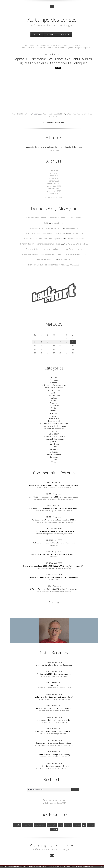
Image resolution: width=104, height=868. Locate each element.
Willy (35, 539)
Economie (54, 403)
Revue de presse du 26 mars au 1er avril (58, 527)
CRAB (32, 585)
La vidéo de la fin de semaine (54, 425)
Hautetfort (57, 859)
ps (78, 820)
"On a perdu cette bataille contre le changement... (59, 573)
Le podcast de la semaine (54, 434)
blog (89, 863)
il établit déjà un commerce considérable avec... (41, 246)
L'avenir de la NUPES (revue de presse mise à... (60, 493)
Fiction (54, 408)
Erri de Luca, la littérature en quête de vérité (58, 539)
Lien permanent (22, 120)
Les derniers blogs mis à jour (35, 861)
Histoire (54, 410)
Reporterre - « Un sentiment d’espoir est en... (54, 739)
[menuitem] (37, 34)
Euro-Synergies (74, 252)
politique (93, 820)
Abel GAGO (34, 493)
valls (56, 820)
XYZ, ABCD (73, 267)
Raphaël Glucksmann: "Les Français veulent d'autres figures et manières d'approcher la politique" (53, 64)
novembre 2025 (54, 190)
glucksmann (60, 120)
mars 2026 (54, 181)
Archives (50, 34)
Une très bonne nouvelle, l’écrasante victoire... (43, 257)
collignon (33, 573)
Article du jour (54, 391)
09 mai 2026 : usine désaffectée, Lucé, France (45, 236)
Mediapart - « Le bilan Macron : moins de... (54, 716)
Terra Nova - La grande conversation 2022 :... (58, 516)
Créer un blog (48, 859)
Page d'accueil (74, 45)
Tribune (54, 456)
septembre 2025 (54, 195)
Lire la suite (54, 156)
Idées (54, 415)
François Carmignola (31, 562)
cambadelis (47, 820)
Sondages (54, 453)
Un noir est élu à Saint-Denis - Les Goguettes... (44, 241)
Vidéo (45, 120)
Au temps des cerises (52, 19)
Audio (54, 393)
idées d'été (54, 417)
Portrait (54, 444)
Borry (36, 527)
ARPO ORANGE (71, 231)
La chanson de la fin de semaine (54, 422)
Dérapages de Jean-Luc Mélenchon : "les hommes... (58, 585)
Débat (54, 401)
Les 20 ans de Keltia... (47, 262)
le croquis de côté (73, 236)
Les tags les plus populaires (69, 861)
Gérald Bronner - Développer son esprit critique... (59, 481)
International (54, 420)
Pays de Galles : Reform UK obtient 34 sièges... (47, 221)
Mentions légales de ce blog (37, 863)
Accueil (37, 34)
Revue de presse (54, 451)
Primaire (54, 446)
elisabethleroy (58, 226)
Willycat (33, 550)
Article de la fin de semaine (54, 386)
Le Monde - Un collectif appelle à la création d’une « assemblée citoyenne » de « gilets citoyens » (54, 47)
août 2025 (54, 197)
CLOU (46, 226)
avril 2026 (54, 178)
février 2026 (54, 183)
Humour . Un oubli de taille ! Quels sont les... (48, 267)
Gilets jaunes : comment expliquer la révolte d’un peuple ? (47, 45)
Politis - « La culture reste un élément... (54, 762)
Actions (54, 379)
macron (72, 820)
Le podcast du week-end (54, 437)
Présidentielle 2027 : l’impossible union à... (54, 670)
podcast (54, 439)
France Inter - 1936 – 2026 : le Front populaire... (54, 727)
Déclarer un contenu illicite (21, 863)
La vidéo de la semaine (54, 427)
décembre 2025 (54, 188)
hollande (63, 820)
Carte (54, 598)
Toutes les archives (55, 201)
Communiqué (54, 396)
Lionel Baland (74, 221)
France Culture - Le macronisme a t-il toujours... (59, 550)
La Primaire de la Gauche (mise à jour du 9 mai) (54, 693)
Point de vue (54, 441)
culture (54, 398)
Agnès (34, 516)
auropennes (84, 120)
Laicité (54, 429)
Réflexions (54, 449)
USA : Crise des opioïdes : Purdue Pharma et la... (54, 704)
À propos (65, 34)
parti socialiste (36, 820)
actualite (15, 820)
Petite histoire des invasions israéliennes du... (46, 252)
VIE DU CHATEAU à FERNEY (75, 246)
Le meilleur (54, 432)
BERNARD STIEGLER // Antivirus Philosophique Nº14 (64, 562)
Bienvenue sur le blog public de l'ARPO (46, 231)
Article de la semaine (54, 389)
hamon (84, 820)
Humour (54, 413)
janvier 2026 (54, 185)
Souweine (33, 481)
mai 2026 (54, 176)
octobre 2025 (54, 193)
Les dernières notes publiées (53, 861)
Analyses (54, 381)
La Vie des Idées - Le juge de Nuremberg (54, 750)
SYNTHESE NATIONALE (74, 257)
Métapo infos (64, 262)
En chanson (54, 405)
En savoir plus (89, 866)
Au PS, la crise (54, 681)
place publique (72, 120)
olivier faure (25, 820)
